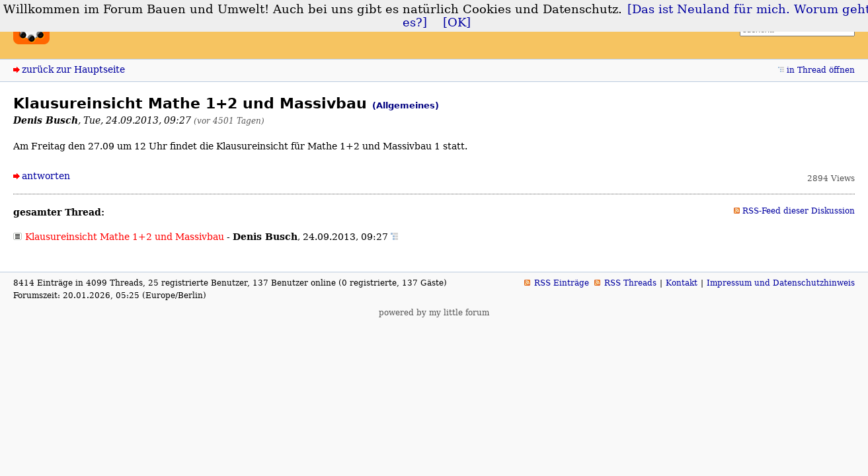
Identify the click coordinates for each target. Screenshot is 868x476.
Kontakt (682, 283)
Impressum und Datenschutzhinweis (781, 283)
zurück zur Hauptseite (73, 69)
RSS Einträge (562, 283)
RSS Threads (630, 283)
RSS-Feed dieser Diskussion (799, 211)
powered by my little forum (434, 313)
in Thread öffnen (821, 70)
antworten (46, 176)
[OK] (457, 22)
